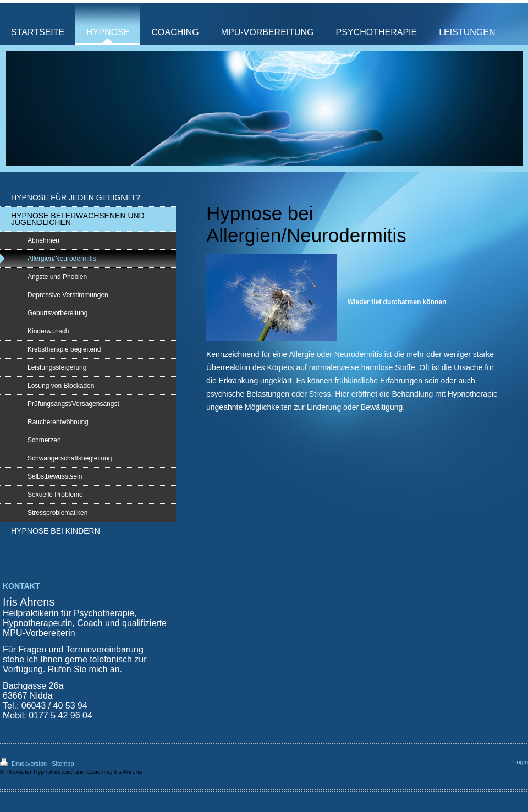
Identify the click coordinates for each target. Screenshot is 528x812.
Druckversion (24, 764)
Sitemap (63, 764)
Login (521, 762)
